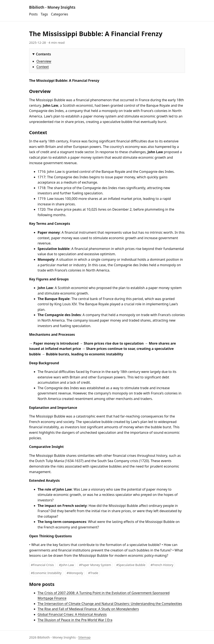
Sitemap (84, 637)
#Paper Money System (95, 565)
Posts (33, 14)
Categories (60, 14)
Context (43, 67)
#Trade (93, 573)
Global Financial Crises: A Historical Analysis (72, 614)
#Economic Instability (46, 573)
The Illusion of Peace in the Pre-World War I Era (75, 620)
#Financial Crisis (42, 565)
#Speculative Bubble (131, 565)
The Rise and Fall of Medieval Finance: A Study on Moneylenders (88, 609)
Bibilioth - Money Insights (52, 7)
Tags (44, 14)
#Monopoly (75, 573)
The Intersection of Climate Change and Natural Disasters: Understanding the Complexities (110, 604)
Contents (43, 54)
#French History (162, 565)
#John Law (66, 565)
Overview (44, 61)
